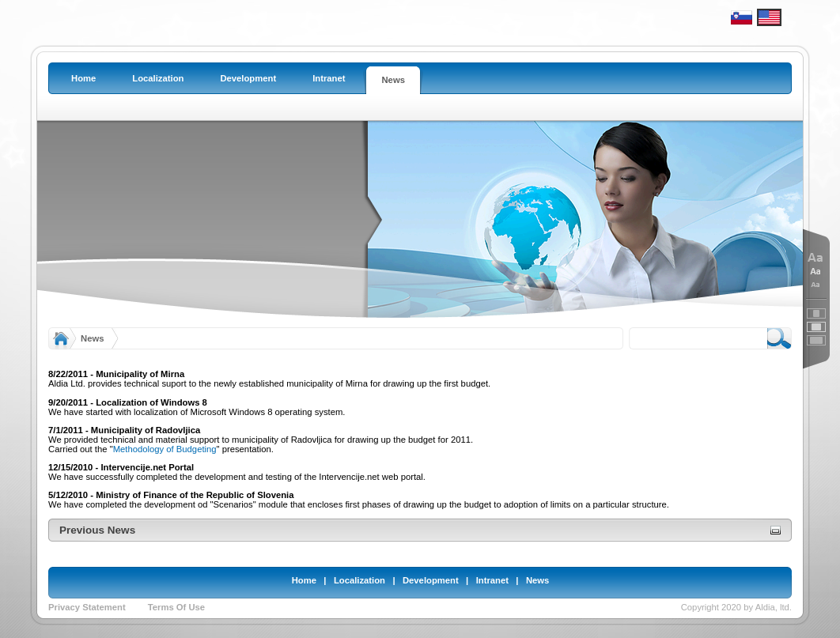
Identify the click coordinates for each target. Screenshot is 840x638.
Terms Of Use (176, 607)
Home (304, 580)
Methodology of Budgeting (165, 449)
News (92, 338)
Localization (359, 580)
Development (431, 580)
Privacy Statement (87, 607)
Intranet (492, 580)
